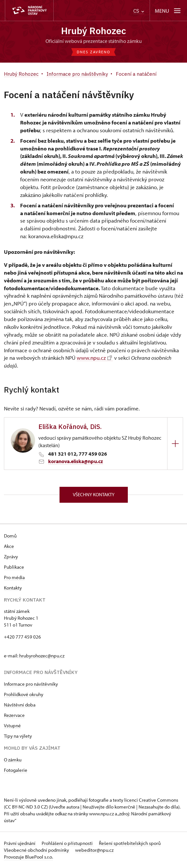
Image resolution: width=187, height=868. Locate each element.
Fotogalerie (16, 770)
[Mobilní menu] (168, 11)
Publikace (14, 567)
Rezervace (14, 715)
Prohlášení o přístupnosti (68, 843)
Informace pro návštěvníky (31, 684)
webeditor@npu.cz (94, 850)
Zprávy (11, 557)
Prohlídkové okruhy (24, 694)
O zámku (13, 760)
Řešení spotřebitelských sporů (130, 843)
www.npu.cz (94, 358)
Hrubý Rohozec (94, 31)
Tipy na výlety (18, 736)
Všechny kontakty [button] (94, 494)
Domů (10, 536)
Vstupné (12, 725)
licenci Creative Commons (151, 800)
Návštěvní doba (20, 705)
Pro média (14, 577)
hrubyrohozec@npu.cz (42, 656)
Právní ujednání (20, 843)
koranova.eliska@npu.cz (76, 461)
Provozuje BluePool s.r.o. (28, 857)
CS (139, 11)
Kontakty (13, 588)
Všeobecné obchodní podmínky (37, 850)
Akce (9, 546)
